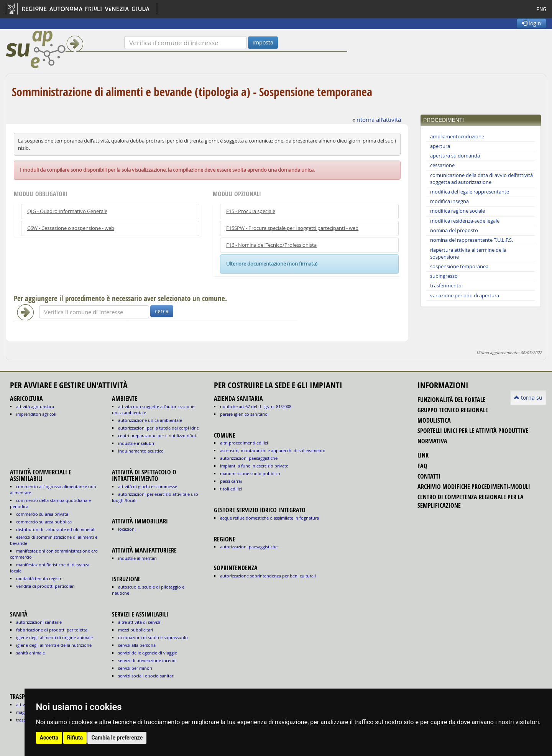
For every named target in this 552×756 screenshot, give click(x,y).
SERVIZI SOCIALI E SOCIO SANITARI (146, 676)
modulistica (434, 420)
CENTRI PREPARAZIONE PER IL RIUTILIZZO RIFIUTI (158, 435)
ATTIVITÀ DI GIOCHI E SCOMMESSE (148, 486)
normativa (432, 441)
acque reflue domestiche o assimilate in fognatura (269, 518)
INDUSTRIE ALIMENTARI (137, 558)
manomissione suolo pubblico (250, 473)
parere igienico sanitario (244, 414)
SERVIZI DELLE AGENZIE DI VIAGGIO (148, 653)
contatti (429, 476)
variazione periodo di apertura (465, 296)
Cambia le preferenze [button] (117, 738)
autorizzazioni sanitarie (39, 622)
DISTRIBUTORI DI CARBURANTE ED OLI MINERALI (56, 529)
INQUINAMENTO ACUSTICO (141, 451)
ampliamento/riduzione (457, 137)
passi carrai (231, 481)
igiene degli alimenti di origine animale (54, 637)
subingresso (444, 276)
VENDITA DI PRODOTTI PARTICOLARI (45, 586)
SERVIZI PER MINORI (135, 668)
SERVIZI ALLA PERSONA (137, 645)
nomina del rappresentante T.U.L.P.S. (472, 240)
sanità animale (30, 653)
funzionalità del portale (451, 400)
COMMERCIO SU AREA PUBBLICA (44, 522)
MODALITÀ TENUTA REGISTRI (39, 578)
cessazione (442, 165)
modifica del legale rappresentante (470, 192)
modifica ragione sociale (458, 211)
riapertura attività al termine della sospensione (468, 253)
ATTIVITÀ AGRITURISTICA (35, 406)
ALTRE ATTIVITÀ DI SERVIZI (139, 622)
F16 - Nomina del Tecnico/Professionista (271, 245)
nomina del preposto (454, 230)
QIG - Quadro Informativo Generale (67, 211)
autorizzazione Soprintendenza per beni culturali (268, 576)
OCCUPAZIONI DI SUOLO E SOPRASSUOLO (153, 637)
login (531, 23)
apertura (440, 146)
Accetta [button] (49, 738)
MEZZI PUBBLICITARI (136, 630)
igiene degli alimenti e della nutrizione (54, 645)
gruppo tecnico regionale (453, 410)
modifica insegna (449, 201)
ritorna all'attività (379, 120)
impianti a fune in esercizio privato (254, 466)
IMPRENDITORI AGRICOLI (36, 414)
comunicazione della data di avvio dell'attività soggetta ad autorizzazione (481, 179)
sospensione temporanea (459, 266)
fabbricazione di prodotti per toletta (52, 630)
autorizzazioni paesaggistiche (249, 458)
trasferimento (446, 286)
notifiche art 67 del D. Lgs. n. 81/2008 (256, 406)
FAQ (422, 466)
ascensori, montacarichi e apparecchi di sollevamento (273, 450)
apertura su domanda (455, 156)
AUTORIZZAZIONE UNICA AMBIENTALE (150, 420)
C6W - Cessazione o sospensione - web (71, 228)
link (423, 455)
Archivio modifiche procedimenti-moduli (474, 487)
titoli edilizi (231, 489)
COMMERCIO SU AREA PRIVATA (42, 514)
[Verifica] (185, 43)
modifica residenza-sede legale (465, 221)
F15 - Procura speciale (251, 211)
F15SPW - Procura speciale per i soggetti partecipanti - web (292, 228)
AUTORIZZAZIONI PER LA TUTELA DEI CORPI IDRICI (159, 428)
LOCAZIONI (127, 529)
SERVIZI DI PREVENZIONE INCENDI (147, 660)
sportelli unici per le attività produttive (473, 431)
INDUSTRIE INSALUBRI (136, 443)
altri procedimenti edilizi (244, 443)
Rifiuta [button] (75, 738)
